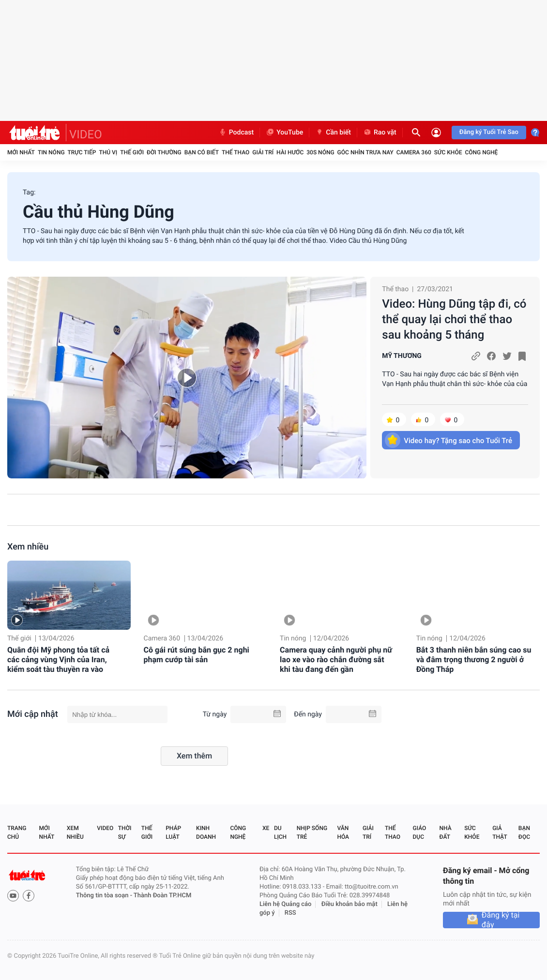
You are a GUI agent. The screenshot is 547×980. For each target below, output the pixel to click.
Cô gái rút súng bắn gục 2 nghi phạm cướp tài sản (197, 655)
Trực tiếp (82, 152)
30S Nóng (320, 152)
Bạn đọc (524, 832)
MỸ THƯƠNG (402, 356)
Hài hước (290, 152)
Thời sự (125, 832)
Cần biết (333, 133)
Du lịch (280, 832)
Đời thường (164, 152)
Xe (266, 828)
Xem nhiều (28, 547)
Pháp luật (173, 832)
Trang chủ (17, 832)
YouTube (284, 133)
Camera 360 (414, 152)
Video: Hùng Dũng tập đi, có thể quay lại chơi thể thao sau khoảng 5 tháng (454, 319)
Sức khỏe (448, 152)
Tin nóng (51, 152)
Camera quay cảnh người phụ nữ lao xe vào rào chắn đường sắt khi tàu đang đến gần (336, 660)
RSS (290, 913)
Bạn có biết (202, 152)
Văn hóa (343, 832)
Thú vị (108, 152)
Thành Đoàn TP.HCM (162, 896)
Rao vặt (380, 133)
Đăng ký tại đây (501, 920)
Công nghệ (481, 152)
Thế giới (132, 152)
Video (105, 828)
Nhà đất (445, 832)
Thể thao (236, 152)
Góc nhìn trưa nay (365, 152)
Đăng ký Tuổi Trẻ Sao (489, 132)
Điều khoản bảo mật (349, 904)
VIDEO (86, 134)
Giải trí (263, 152)
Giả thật (500, 832)
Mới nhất (21, 152)
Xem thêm (194, 756)
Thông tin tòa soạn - (105, 896)
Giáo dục (420, 832)
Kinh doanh (206, 832)
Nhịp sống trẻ (312, 832)
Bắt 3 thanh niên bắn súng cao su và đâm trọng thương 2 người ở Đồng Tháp (474, 660)
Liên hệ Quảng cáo (286, 904)
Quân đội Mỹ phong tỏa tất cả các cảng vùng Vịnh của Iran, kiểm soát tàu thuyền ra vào (58, 660)
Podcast (236, 133)
